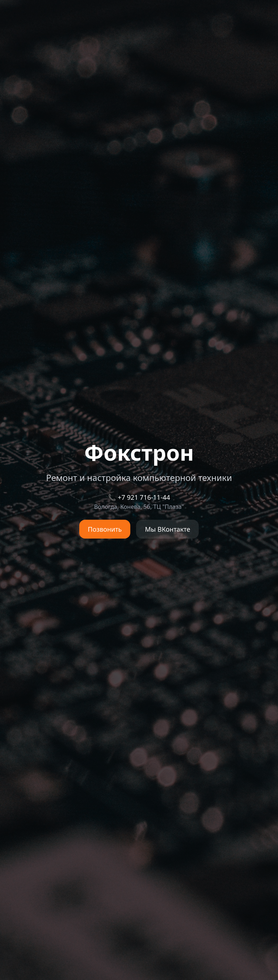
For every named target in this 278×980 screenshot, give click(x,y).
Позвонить (105, 529)
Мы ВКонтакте (167, 529)
